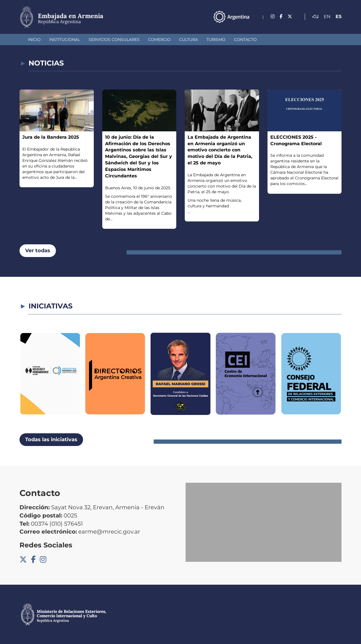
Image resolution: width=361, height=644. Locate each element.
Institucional (65, 40)
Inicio (34, 40)
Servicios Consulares (114, 40)
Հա (315, 17)
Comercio (159, 40)
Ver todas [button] (38, 251)
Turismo (216, 40)
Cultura (189, 40)
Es (339, 17)
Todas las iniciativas (51, 440)
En (327, 17)
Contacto (245, 40)
